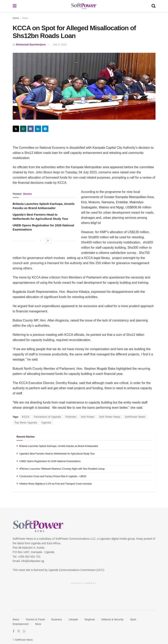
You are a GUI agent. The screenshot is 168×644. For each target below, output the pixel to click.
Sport (133, 619)
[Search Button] (154, 6)
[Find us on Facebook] (14, 631)
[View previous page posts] (41, 241)
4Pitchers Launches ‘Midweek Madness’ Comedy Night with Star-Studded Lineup (62, 469)
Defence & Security (112, 619)
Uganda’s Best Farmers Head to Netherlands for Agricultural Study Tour (57, 454)
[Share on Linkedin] (38, 129)
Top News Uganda (26, 423)
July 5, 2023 (60, 44)
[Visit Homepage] (84, 6)
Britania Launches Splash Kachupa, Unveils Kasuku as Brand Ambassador (59, 446)
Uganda (46, 423)
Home (16, 18)
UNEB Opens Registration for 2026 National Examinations (50, 461)
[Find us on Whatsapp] (24, 631)
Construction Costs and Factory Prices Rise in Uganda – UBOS (53, 476)
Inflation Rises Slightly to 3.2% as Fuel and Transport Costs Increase (56, 484)
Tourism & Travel (35, 619)
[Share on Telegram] (45, 129)
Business (57, 619)
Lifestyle (73, 619)
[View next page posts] (48, 241)
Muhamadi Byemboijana (31, 44)
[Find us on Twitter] (19, 631)
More (38, 624)
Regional (90, 619)
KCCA (26, 417)
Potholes (71, 417)
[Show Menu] (15, 6)
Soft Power (88, 417)
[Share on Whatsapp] (23, 129)
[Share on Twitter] (16, 129)
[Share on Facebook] (31, 129)
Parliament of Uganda (47, 417)
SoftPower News (135, 417)
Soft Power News (110, 417)
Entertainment (21, 624)
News (25, 18)
